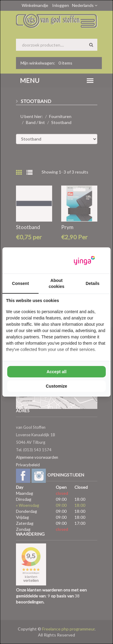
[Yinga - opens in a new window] (84, 260)
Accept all (56, 372)
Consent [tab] (20, 283)
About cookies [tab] (56, 283)
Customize (56, 386)
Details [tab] (93, 283)
